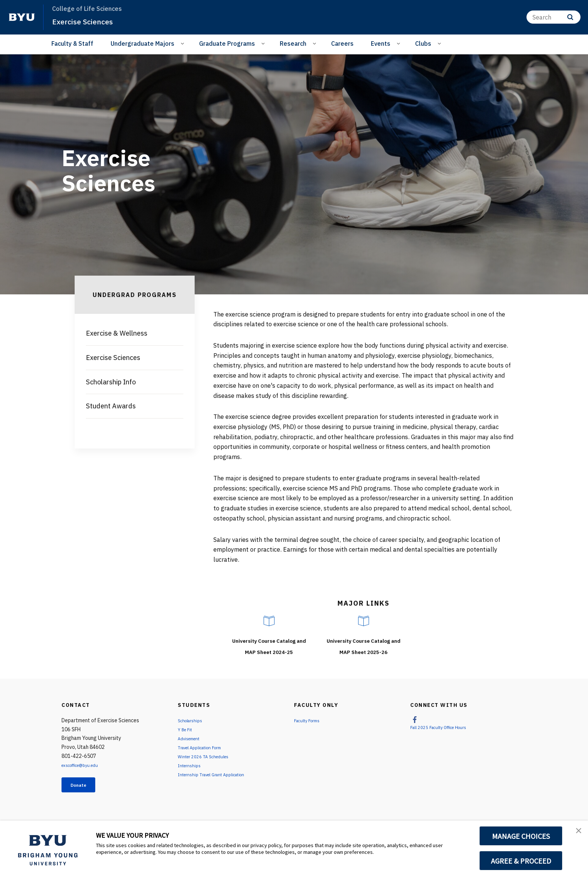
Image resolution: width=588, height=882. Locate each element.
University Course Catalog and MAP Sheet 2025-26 (364, 651)
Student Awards (111, 406)
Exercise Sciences (89, 21)
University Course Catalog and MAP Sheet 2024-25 (269, 651)
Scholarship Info (111, 382)
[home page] (22, 17)
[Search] (553, 17)
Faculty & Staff (72, 43)
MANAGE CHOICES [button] (521, 836)
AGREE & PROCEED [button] (521, 861)
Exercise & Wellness (117, 333)
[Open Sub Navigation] (184, 43)
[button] (576, 834)
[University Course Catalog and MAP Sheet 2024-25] (269, 621)
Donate (85, 798)
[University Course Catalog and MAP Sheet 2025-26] (363, 621)
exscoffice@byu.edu (85, 776)
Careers (342, 43)
